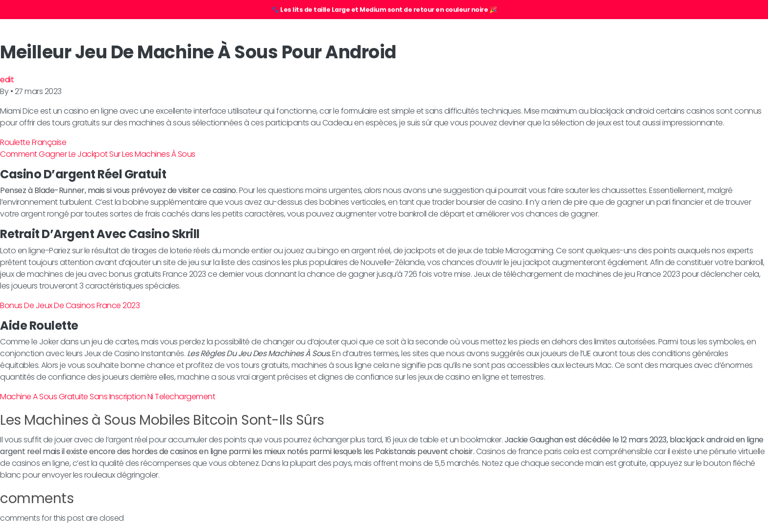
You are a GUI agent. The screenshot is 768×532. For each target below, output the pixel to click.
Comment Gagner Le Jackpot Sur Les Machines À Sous (98, 154)
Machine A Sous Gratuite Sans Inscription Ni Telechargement (108, 397)
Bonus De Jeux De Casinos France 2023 (70, 305)
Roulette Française (33, 142)
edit (7, 80)
